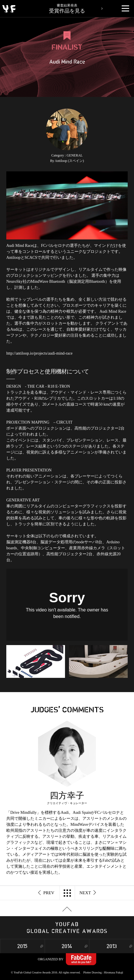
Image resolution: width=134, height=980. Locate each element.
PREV (46, 893)
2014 (67, 947)
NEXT (88, 893)
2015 (22, 947)
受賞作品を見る (67, 7)
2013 (112, 947)
